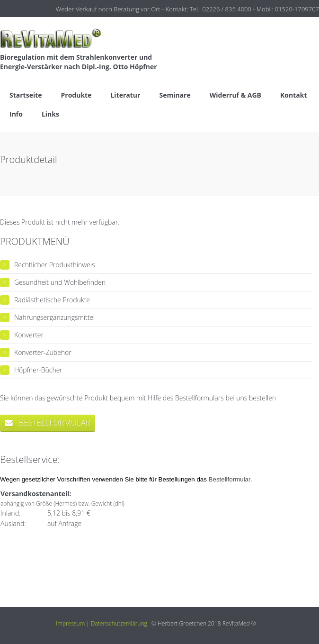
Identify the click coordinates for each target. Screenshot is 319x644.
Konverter (29, 335)
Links (50, 114)
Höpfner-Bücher (38, 370)
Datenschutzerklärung (119, 623)
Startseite (26, 95)
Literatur (125, 95)
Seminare (175, 95)
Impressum (70, 623)
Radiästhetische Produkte (52, 300)
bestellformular (48, 422)
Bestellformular (230, 479)
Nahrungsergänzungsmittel (54, 317)
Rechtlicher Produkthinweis (55, 265)
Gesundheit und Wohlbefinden (60, 282)
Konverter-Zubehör (43, 352)
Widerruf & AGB (235, 95)
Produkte (76, 95)
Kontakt (293, 95)
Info (16, 114)
